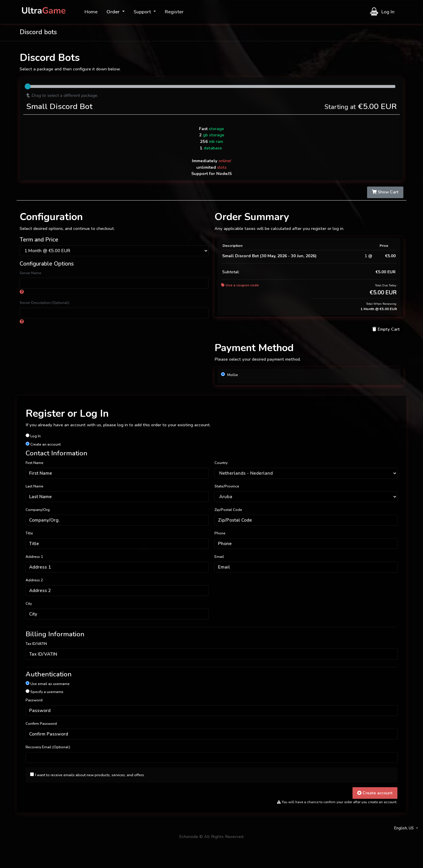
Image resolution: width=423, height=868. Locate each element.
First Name (35, 463)
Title (29, 533)
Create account (375, 793)
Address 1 (34, 557)
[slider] (28, 86)
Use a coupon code (240, 285)
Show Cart (385, 192)
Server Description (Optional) (44, 303)
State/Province (227, 486)
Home (91, 12)
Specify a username (44, 692)
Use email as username (48, 684)
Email (219, 557)
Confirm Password (41, 724)
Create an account (43, 444)
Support (143, 12)
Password (34, 700)
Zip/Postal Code (228, 510)
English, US (404, 828)
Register (174, 12)
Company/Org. (38, 510)
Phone (220, 533)
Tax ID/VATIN (36, 644)
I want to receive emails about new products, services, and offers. (90, 775)
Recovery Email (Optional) (48, 747)
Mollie (229, 375)
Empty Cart (386, 329)
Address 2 (34, 580)
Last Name (35, 486)
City (29, 604)
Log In (382, 11)
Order (114, 12)
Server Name (30, 273)
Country (221, 463)
